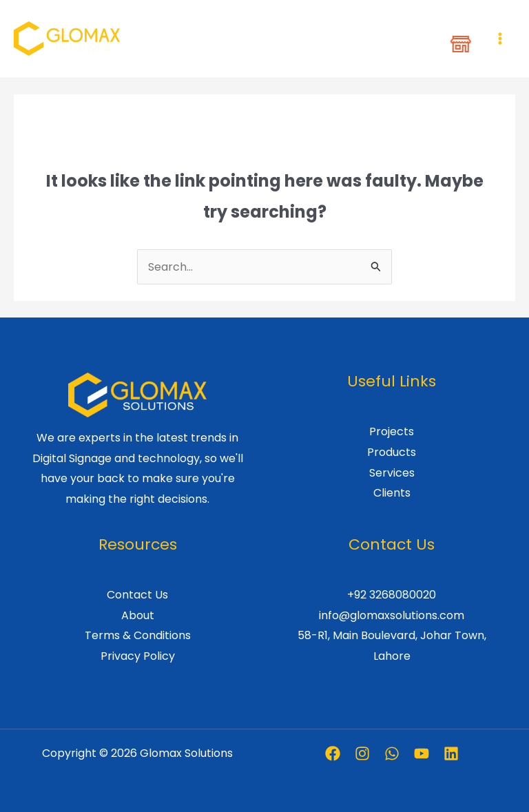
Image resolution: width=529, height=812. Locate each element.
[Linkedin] (451, 753)
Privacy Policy (138, 656)
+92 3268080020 (392, 595)
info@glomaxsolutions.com (392, 615)
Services (392, 473)
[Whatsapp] (392, 753)
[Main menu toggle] (500, 39)
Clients (392, 493)
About (138, 615)
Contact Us (137, 595)
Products (392, 452)
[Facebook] (333, 753)
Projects (392, 431)
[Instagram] (362, 753)
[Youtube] (422, 753)
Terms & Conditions (138, 635)
